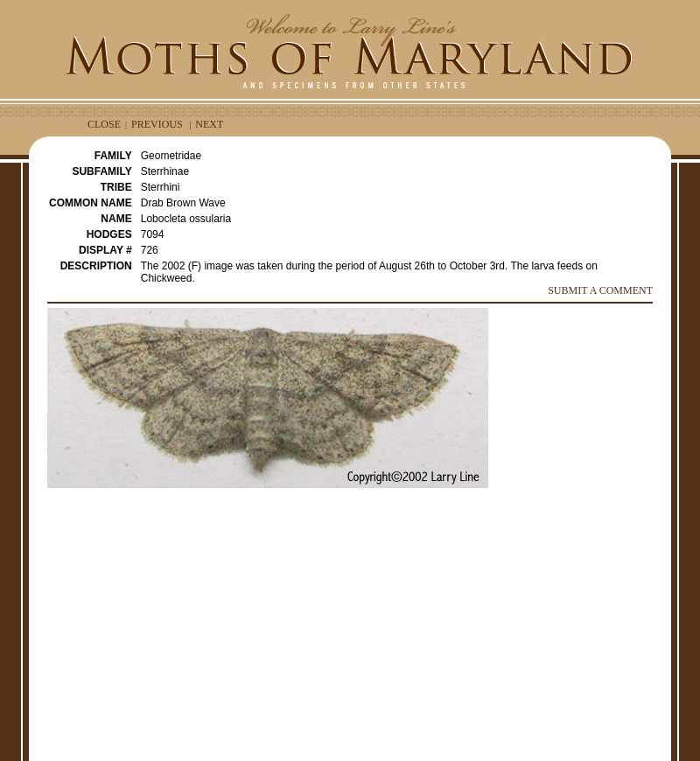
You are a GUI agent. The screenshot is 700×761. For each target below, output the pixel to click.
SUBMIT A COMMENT (600, 290)
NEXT (209, 124)
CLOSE (104, 124)
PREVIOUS (157, 124)
